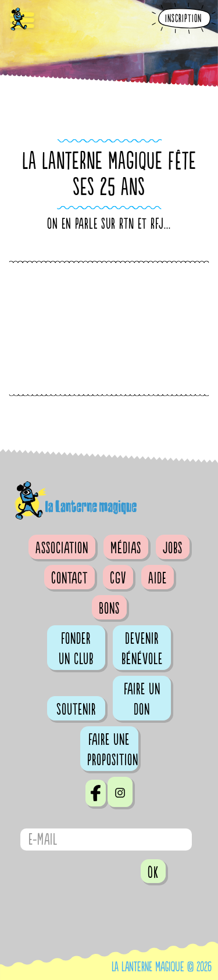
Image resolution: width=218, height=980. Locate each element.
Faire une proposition (113, 750)
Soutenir (76, 709)
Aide (158, 578)
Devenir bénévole (142, 649)
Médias (126, 548)
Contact (69, 578)
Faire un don (142, 699)
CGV (118, 578)
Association (62, 548)
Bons (109, 608)
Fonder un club (76, 649)
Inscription (183, 19)
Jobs (173, 548)
